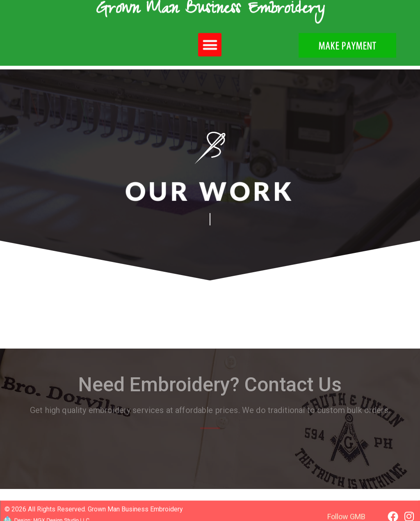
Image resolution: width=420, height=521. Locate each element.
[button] (210, 40)
